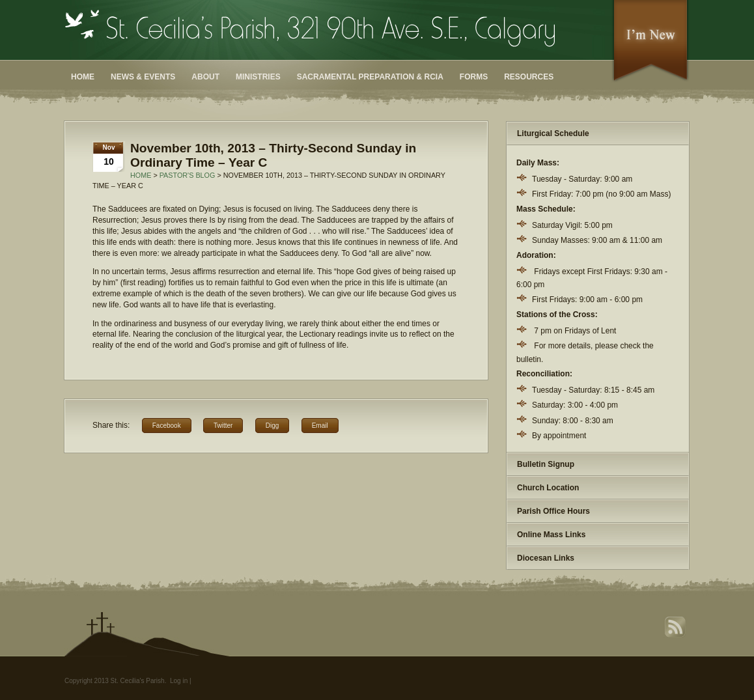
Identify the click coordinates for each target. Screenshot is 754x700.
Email (320, 426)
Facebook (167, 426)
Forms (474, 77)
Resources (529, 77)
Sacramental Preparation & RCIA (370, 77)
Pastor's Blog (188, 175)
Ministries (258, 77)
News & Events (143, 77)
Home (83, 77)
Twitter (223, 426)
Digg (272, 426)
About (205, 77)
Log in (179, 681)
